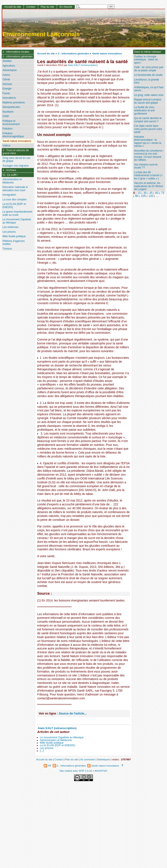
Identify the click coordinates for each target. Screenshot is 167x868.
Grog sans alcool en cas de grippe (16, 160)
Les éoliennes (11, 227)
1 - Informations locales (16, 52)
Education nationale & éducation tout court (15, 189)
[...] (42, 751)
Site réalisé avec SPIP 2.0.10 (76, 771)
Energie (7, 89)
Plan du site (47, 7)
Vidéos (7, 146)
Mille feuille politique (52, 743)
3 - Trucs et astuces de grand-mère (16, 152)
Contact (31, 7)
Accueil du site (46, 53)
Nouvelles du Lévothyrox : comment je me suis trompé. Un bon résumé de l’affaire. (149, 155)
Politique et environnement (11, 123)
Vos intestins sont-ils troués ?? (146, 166)
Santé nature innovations (107, 53)
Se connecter (88, 759)
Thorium (7, 249)
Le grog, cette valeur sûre (149, 95)
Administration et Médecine (56, 740)
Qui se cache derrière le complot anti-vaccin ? (148, 120)
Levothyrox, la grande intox (146, 81)
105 (143, 196)
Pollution (7, 129)
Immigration (9, 195)
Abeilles (7, 61)
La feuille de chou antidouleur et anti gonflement (144, 110)
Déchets (7, 84)
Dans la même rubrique (148, 52)
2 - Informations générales (74, 53)
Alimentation (10, 70)
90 (137, 196)
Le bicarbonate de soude (148, 75)
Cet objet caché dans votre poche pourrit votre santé (148, 129)
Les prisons (47, 748)
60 (157, 193)
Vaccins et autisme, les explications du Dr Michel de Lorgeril (148, 186)
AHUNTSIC (101, 771)
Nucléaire (8, 112)
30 (145, 193)
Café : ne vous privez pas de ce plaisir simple (149, 69)
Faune (6, 93)
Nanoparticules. (12, 107)
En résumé (66, 7)
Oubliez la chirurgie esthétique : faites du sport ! (146, 60)
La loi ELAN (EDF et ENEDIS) (57, 745)
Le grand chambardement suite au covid (17, 213)
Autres (6, 75)
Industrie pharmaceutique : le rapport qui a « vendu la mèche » (148, 141)
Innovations (9, 98)
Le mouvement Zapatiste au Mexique (62, 737)
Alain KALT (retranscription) (83, 65)
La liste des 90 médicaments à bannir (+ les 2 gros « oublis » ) (148, 175)
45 (151, 193)
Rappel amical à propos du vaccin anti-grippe (148, 101)
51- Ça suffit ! (10, 175)
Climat (6, 79)
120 (151, 196)
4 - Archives (9, 170)
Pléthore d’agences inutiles (14, 243)
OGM (6, 116)
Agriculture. (9, 66)
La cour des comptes (15, 200)
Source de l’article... (73, 714)
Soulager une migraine (16, 166)
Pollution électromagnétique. (14, 135)
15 (139, 193)
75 (163, 193)
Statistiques (103, 759)
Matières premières (14, 103)
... (157, 196)
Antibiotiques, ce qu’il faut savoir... (149, 89)
